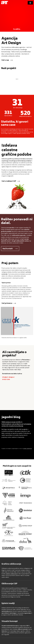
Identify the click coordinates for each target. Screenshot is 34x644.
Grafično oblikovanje (11, 564)
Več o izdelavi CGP (11, 181)
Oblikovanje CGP (9, 584)
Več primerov (9, 303)
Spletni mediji (8, 604)
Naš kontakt (10, 249)
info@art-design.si (8, 377)
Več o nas (7, 60)
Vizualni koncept (10, 621)
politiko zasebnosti (27, 449)
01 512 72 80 (6, 379)
